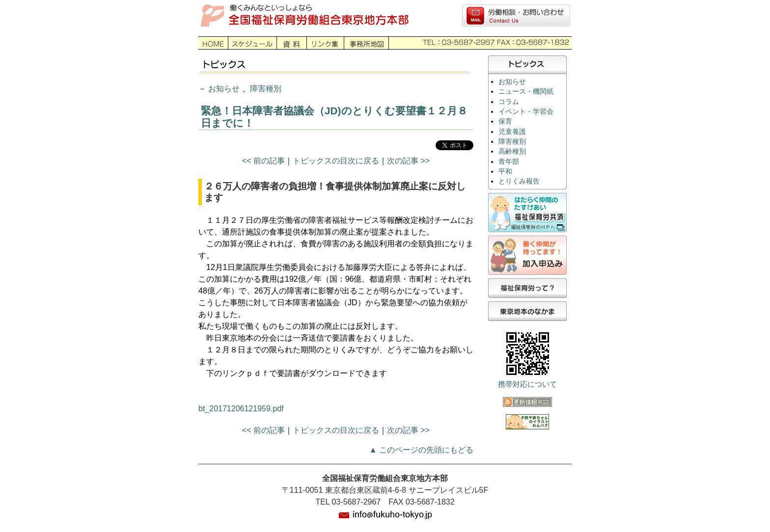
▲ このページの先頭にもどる (421, 450)
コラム (509, 102)
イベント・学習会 (526, 112)
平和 (505, 172)
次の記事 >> (408, 161)
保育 (505, 121)
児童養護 (512, 132)
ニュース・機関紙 (526, 92)
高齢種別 (512, 151)
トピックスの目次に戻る (336, 161)
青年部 (509, 162)
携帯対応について (527, 384)
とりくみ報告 (519, 181)
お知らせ (224, 89)
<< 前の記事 (263, 161)
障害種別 (266, 89)
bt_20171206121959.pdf (241, 409)
